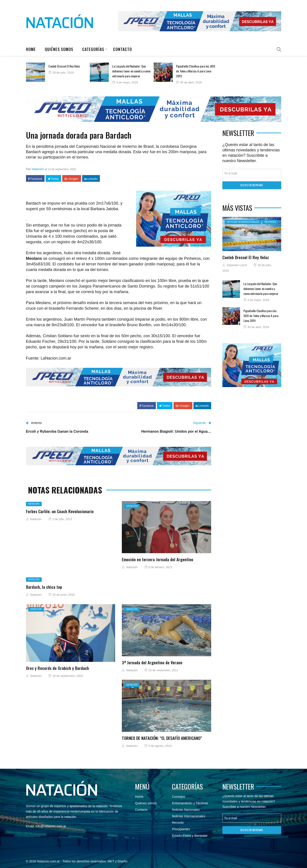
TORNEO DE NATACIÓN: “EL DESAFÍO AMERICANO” (162, 738)
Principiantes (181, 829)
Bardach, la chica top (44, 587)
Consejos (178, 797)
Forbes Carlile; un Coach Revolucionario (60, 511)
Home (31, 49)
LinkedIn (91, 179)
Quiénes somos (59, 49)
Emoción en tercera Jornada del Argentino (158, 559)
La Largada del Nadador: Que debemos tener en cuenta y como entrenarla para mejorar (131, 71)
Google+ (72, 179)
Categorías (93, 49)
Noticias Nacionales (186, 810)
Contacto (122, 49)
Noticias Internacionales (243, 222)
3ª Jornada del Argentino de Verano (152, 662)
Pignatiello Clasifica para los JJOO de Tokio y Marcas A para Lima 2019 (196, 71)
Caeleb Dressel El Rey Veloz (64, 66)
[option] (58, 72)
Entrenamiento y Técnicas (190, 803)
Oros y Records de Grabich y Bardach (57, 668)
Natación (38, 169)
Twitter (53, 179)
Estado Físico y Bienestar (190, 836)
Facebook (35, 179)
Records (270, 222)
